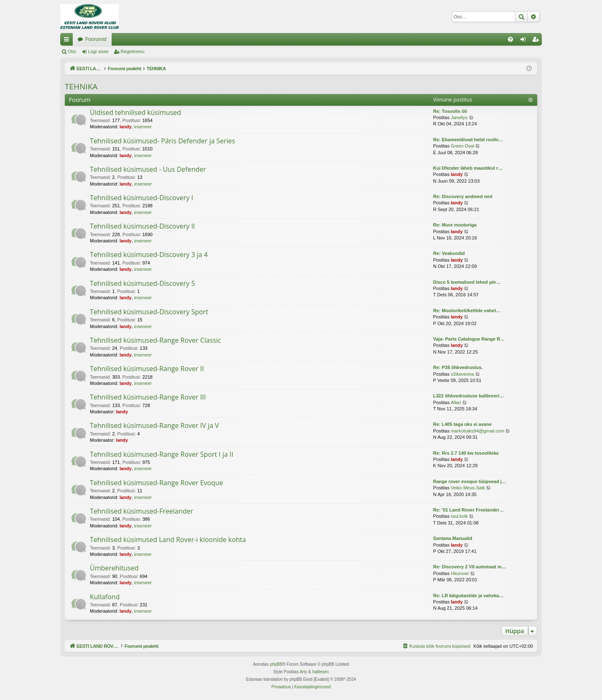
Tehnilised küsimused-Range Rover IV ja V (154, 425)
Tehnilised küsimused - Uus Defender (148, 169)
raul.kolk (459, 516)
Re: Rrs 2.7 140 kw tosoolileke (466, 453)
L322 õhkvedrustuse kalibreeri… (468, 396)
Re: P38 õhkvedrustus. (458, 367)
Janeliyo (459, 117)
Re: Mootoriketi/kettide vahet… (467, 311)
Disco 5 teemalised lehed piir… (467, 282)
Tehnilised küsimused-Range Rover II (147, 369)
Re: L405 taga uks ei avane (462, 424)
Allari (456, 402)
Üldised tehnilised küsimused (135, 112)
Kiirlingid (68, 41)
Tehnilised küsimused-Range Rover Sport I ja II (162, 454)
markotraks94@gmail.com (477, 431)
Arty (304, 672)
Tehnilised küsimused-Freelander (142, 511)
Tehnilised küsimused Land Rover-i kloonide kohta (168, 540)
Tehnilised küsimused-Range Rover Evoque (157, 483)
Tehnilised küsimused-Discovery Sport (149, 312)
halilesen (320, 672)
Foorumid (180, 39)
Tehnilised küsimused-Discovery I (142, 198)
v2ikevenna (462, 374)
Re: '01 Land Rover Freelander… (469, 510)
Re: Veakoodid (449, 253)
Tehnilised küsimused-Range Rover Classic (156, 340)
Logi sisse (98, 51)
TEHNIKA (81, 87)
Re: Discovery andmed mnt (463, 196)
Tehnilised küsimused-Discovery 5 (143, 283)
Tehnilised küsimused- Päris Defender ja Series (162, 141)
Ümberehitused (114, 568)
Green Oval (462, 146)
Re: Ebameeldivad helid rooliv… (468, 140)
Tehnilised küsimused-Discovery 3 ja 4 (149, 255)
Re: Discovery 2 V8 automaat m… (470, 567)
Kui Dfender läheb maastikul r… (468, 168)
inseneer (143, 127)
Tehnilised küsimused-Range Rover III (148, 397)
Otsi (72, 51)
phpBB (276, 664)
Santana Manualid (453, 538)
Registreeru (133, 51)
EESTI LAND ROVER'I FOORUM (115, 39)
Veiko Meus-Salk (468, 488)
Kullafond (105, 597)
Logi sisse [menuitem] (525, 41)
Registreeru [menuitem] (537, 41)
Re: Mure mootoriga (455, 225)
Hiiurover (460, 573)
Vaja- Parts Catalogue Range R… (469, 339)
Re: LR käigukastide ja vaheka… (468, 596)
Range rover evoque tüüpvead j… (470, 481)
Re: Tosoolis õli (450, 111)
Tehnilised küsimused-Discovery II (142, 226)
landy (126, 127)
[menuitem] (510, 39)
